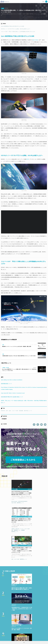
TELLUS (22, 622)
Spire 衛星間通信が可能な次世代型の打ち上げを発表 (13, 26)
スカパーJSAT (15, 411)
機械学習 (41, 624)
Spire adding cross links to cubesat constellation (12, 380)
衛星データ (28, 622)
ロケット (26, 627)
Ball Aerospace (5, 503)
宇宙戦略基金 (33, 627)
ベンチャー (20, 624)
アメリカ (36, 503)
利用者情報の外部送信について (31, 639)
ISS (6, 627)
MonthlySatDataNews (10, 624)
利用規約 (13, 639)
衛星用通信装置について (6, 384)
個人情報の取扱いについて (20, 639)
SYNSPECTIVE (18, 627)
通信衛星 (21, 411)
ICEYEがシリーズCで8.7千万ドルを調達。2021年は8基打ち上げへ (16, 29)
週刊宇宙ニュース (28, 411)
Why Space (36, 622)
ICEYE (28, 159)
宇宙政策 (40, 627)
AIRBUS (27, 503)
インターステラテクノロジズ (24, 629)
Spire (10, 411)
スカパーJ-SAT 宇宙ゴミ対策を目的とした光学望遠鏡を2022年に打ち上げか (18, 32)
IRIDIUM (3, 411)
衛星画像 (27, 624)
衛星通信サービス (31, 504)
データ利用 (34, 624)
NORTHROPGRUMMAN (14, 503)
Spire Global (35, 40)
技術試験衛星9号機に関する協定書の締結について (12, 397)
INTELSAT (31, 503)
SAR (7, 411)
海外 (26, 504)
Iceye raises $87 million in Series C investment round (13, 393)
